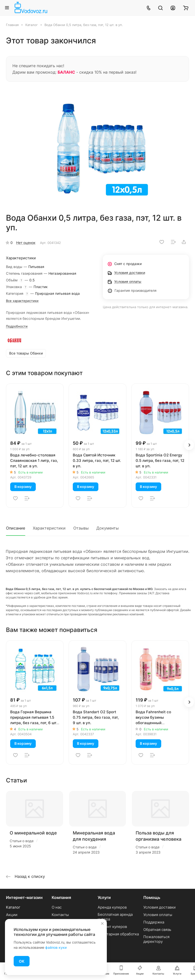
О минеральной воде (33, 833)
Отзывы (81, 528)
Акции (12, 915)
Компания (61, 897)
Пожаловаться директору (156, 939)
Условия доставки (159, 907)
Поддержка (154, 922)
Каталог (13, 907)
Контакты (60, 915)
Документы (108, 528)
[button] (189, 445)
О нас (57, 907)
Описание (16, 528)
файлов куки (56, 947)
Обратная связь (157, 930)
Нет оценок (26, 243)
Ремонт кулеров (112, 927)
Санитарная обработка (118, 934)
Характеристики (49, 528)
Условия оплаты (158, 915)
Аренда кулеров (112, 907)
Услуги (104, 897)
